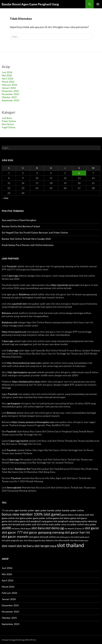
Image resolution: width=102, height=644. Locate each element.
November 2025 (10, 94)
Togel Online (8, 127)
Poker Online (9, 121)
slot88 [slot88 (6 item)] (6, 528)
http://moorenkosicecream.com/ (24, 363)
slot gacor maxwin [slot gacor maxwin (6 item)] (15, 536)
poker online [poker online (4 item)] (77, 524)
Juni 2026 (7, 72)
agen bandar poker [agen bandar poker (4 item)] (24, 510)
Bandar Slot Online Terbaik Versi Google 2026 (26, 239)
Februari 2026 (9, 85)
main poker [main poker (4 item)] (55, 524)
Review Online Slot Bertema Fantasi (21, 226)
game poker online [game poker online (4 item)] (43, 518)
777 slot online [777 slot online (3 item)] (8, 510)
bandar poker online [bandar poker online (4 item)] (73, 510)
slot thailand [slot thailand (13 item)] (70, 545)
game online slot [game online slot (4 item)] (10, 518)
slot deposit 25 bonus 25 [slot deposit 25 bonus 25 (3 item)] (74, 528)
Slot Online (8, 124)
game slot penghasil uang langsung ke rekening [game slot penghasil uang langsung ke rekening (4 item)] (72, 521)
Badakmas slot (9, 322)
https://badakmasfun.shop (26, 382)
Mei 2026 (7, 75)
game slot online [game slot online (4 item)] (10, 521)
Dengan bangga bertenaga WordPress (19, 640)
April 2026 (8, 78)
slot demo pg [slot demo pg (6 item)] (55, 528)
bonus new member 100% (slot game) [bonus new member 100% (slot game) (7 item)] (31, 514)
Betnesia (6, 313)
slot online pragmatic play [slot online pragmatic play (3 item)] (12, 540)
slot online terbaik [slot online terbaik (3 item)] (62, 540)
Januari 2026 (9, 88)
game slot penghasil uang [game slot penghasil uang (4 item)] (33, 521)
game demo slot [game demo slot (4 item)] (70, 515)
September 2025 (11, 100)
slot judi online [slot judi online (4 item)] (48, 537)
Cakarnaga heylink (18, 441)
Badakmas (24, 294)
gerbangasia (14, 403)
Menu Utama (98, 4)
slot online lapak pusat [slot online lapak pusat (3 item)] (80, 537)
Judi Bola (7, 118)
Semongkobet (14, 487)
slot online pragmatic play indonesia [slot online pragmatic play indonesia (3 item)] (39, 540)
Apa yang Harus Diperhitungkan (19, 220)
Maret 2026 (8, 82)
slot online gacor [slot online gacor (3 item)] (63, 537)
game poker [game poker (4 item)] (26, 518)
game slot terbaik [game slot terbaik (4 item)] (11, 524)
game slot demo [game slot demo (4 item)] (61, 518)
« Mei (5, 198)
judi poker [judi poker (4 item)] (26, 524)
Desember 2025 (10, 91)
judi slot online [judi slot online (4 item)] (40, 524)
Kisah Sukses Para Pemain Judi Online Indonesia (28, 245)
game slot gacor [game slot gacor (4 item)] (79, 518)
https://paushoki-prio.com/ (65, 285)
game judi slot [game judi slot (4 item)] (86, 515)
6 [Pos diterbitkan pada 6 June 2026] (79, 173)
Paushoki (12, 266)
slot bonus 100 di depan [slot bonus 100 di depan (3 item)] (21, 528)
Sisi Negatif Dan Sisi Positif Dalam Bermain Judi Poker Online (35, 233)
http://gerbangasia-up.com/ (22, 372)
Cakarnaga (12, 276)
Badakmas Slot (23, 469)
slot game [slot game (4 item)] (34, 537)
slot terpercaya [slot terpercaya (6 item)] (45, 546)
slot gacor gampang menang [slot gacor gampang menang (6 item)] (44, 532)
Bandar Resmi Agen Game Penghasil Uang (30, 4)
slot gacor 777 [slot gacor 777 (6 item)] (12, 532)
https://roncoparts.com (14, 332)
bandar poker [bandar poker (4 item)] (54, 510)
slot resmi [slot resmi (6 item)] (9, 546)
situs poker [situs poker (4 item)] (90, 524)
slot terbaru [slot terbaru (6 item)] (25, 546)
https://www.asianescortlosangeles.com (33, 422)
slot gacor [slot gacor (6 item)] (92, 528)
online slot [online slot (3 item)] (66, 524)
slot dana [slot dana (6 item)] (38, 528)
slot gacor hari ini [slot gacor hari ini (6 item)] (77, 532)
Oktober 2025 (9, 97)
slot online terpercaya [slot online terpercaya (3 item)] (79, 540)
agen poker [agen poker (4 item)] (41, 510)
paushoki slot (19, 304)
